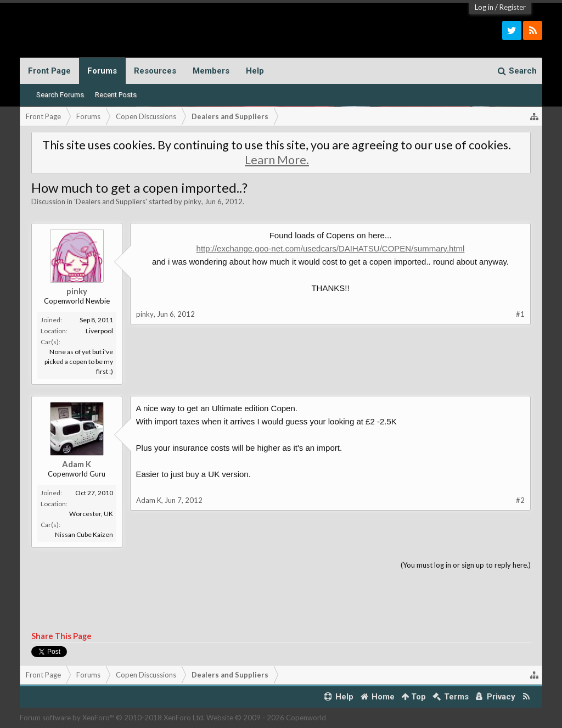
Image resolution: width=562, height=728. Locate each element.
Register (513, 7)
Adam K (77, 464)
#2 (520, 500)
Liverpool (99, 331)
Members (211, 71)
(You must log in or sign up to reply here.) (466, 565)
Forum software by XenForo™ (112, 718)
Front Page (49, 71)
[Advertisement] (281, 601)
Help (255, 71)
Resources (155, 71)
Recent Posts (116, 95)
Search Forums (60, 95)
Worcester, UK (91, 514)
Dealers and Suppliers (111, 201)
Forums (102, 71)
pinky (193, 201)
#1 (520, 314)
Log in (484, 7)
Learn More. (277, 160)
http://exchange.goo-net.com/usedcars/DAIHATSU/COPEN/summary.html (331, 248)
